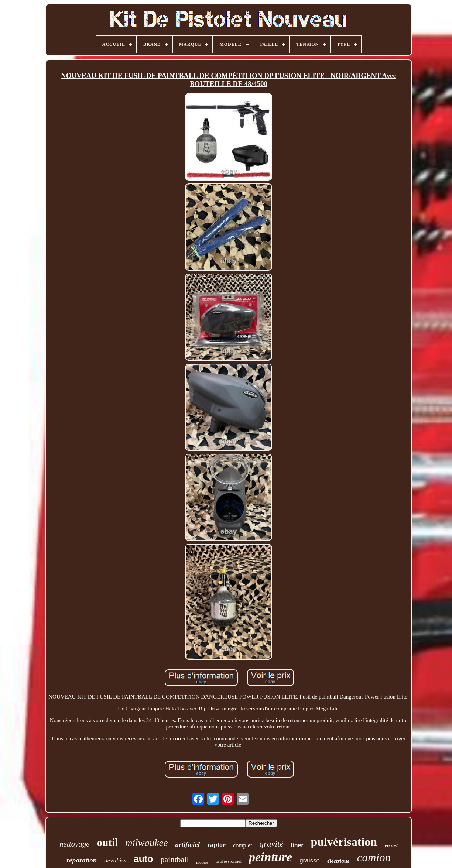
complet (243, 845)
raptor (216, 845)
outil (107, 843)
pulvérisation (344, 842)
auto (143, 859)
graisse (310, 860)
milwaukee (146, 843)
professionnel (229, 861)
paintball (175, 859)
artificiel (188, 845)
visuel (391, 845)
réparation (82, 860)
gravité (272, 844)
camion (374, 857)
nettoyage (75, 844)
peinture (270, 857)
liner (297, 845)
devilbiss (115, 860)
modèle (202, 862)
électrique (338, 861)
